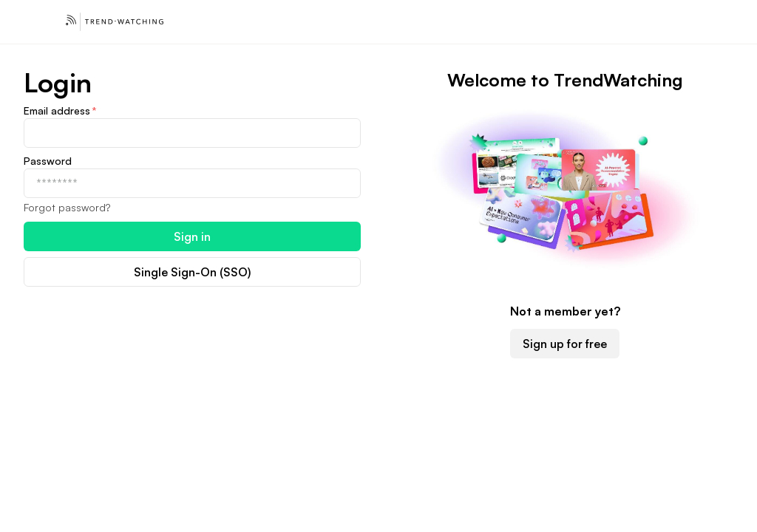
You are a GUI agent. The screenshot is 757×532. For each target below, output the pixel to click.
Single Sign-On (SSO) (192, 272)
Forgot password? (67, 207)
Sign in (192, 236)
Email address (60, 111)
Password (48, 161)
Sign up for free (565, 344)
